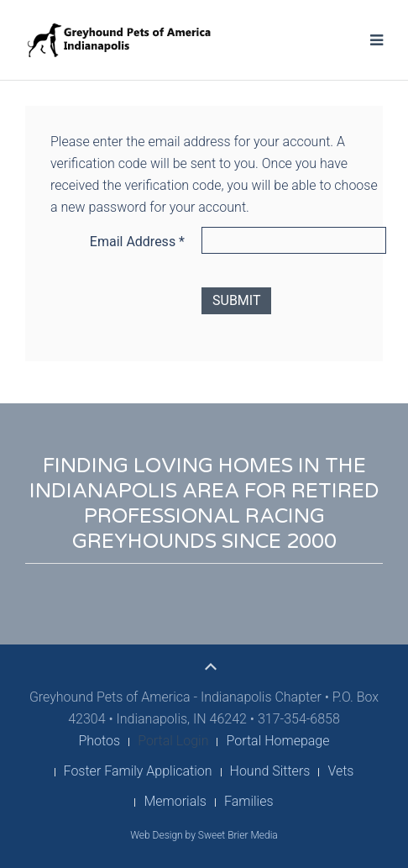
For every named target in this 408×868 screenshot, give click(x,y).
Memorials (175, 801)
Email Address (137, 242)
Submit (236, 300)
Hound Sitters (270, 771)
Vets (340, 771)
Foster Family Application (138, 771)
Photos (99, 741)
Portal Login (173, 741)
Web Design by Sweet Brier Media (204, 835)
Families (249, 801)
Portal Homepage (277, 741)
